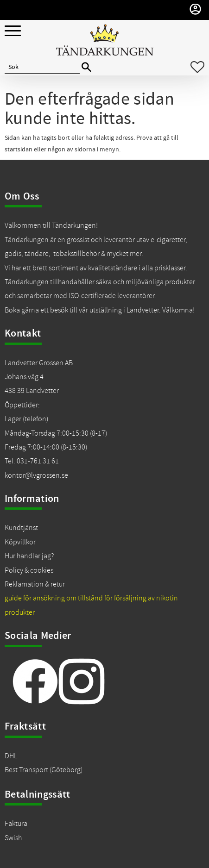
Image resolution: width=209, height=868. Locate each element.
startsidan (19, 150)
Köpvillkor (20, 542)
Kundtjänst (21, 528)
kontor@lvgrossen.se (36, 475)
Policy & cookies (29, 570)
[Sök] (86, 67)
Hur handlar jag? (29, 556)
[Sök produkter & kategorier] (42, 67)
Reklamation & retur (35, 584)
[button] (13, 31)
